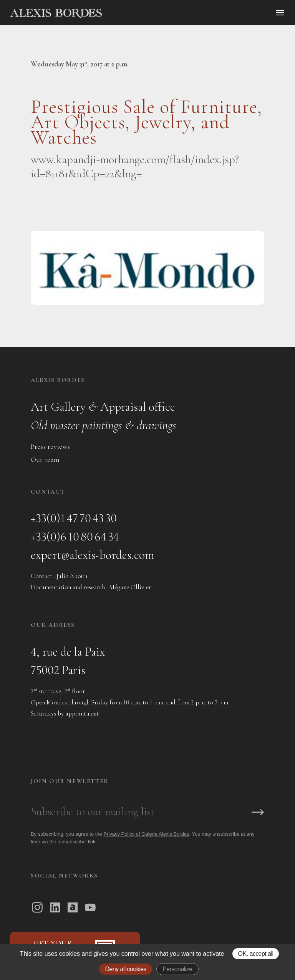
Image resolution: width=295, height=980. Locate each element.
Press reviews (50, 446)
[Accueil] (121, 13)
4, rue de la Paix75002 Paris (68, 661)
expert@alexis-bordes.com (93, 555)
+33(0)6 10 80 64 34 (75, 536)
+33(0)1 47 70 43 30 (74, 518)
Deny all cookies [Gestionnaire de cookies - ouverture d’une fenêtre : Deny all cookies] (126, 969)
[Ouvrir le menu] (280, 13)
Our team (45, 459)
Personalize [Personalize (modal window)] (177, 969)
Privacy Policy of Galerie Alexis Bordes (146, 834)
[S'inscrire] (258, 813)
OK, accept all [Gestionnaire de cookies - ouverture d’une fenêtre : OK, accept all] (256, 954)
